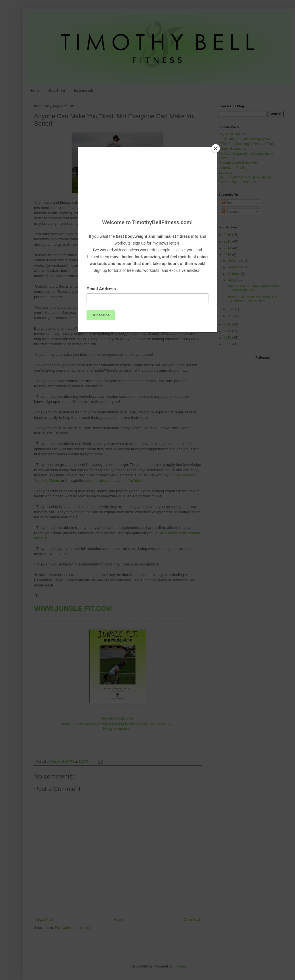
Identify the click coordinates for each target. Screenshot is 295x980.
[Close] (216, 148)
